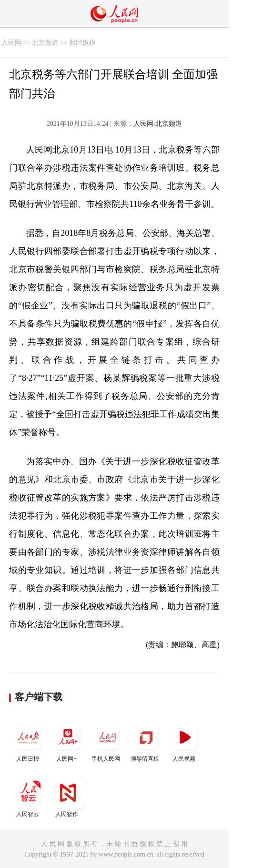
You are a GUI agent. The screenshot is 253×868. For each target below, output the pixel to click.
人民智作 (68, 797)
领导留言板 (146, 741)
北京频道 (45, 43)
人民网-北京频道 (158, 124)
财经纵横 (82, 43)
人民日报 (29, 741)
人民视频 (185, 741)
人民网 (11, 43)
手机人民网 (107, 741)
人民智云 (29, 797)
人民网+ (68, 741)
